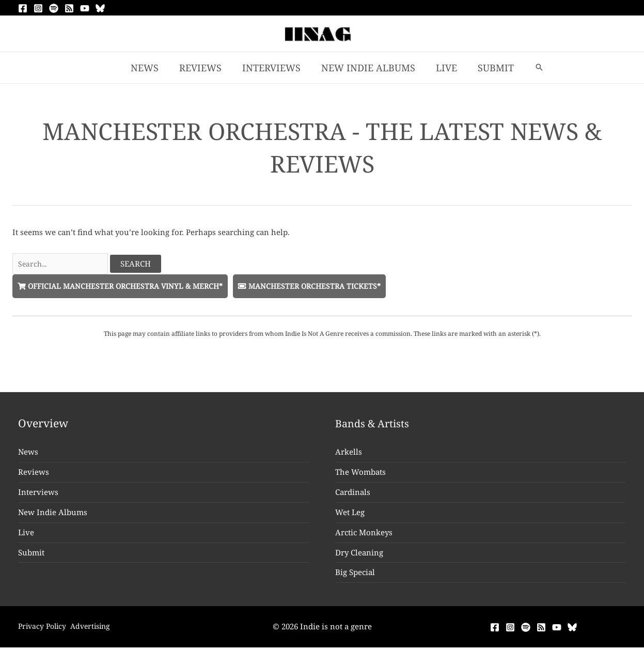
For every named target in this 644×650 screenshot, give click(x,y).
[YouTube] (85, 8)
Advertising (99, 629)
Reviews (34, 474)
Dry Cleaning (359, 554)
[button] (533, 68)
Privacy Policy (44, 629)
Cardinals (353, 494)
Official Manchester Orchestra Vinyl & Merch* (126, 288)
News (28, 454)
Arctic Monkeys (364, 534)
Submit (31, 554)
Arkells (349, 454)
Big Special (355, 575)
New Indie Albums (53, 515)
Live (26, 534)
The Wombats (360, 474)
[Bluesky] (100, 8)
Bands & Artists (374, 426)
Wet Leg (350, 515)
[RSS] (69, 8)
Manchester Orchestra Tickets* (325, 288)
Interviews (38, 494)
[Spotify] (54, 8)
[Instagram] (38, 8)
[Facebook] (23, 8)
